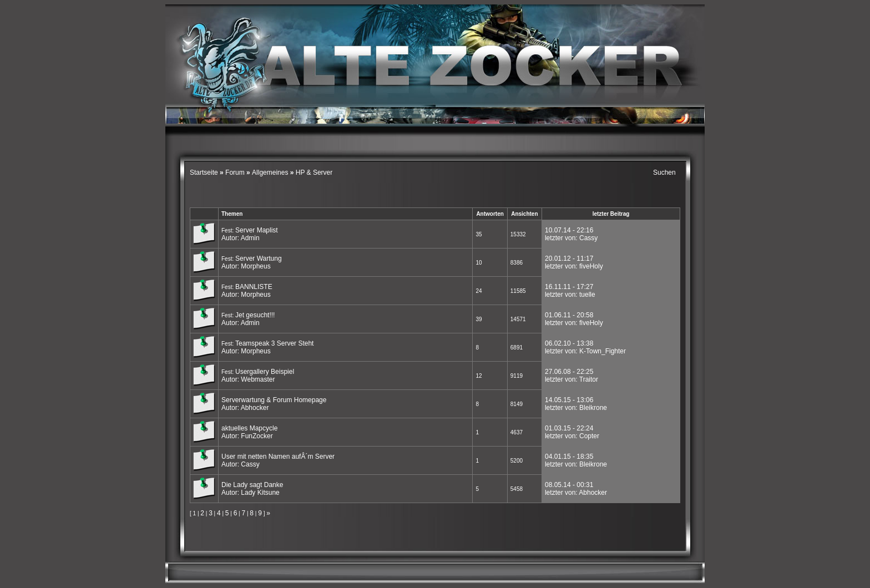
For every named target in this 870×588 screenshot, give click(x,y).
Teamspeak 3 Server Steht (274, 343)
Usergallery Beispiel (265, 372)
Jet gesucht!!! (255, 315)
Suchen (664, 173)
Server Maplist (257, 230)
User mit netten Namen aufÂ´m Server (278, 457)
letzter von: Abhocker (576, 493)
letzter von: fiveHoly (574, 266)
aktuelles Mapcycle (249, 428)
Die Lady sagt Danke (252, 485)
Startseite (205, 173)
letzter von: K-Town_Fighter (585, 351)
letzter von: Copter (572, 436)
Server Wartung (259, 258)
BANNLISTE (254, 287)
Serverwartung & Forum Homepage (274, 400)
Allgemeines (270, 173)
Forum (235, 173)
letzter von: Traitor (571, 379)
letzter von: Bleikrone (576, 408)
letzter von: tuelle (570, 295)
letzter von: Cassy (571, 238)
